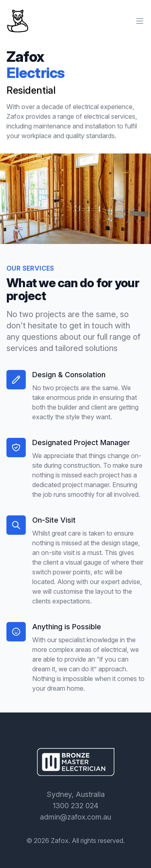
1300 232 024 (75, 806)
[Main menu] (140, 21)
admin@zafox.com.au (75, 817)
